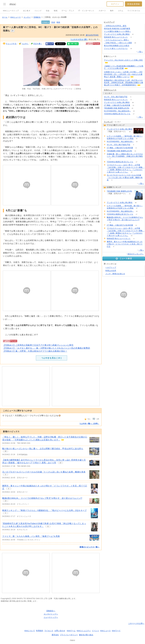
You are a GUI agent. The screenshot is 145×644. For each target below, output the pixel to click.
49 (135, 43)
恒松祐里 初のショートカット (116, 37)
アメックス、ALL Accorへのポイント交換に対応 (123, 60)
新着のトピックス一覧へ (89, 547)
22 (134, 111)
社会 (48, 11)
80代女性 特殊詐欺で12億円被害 (117, 29)
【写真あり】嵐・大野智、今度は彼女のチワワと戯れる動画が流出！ (35, 351)
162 (132, 40)
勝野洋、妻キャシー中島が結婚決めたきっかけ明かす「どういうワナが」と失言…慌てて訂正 (125, 244)
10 (132, 172)
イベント (95, 631)
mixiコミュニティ (84, 631)
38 (133, 102)
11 (133, 105)
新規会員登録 (134, 4)
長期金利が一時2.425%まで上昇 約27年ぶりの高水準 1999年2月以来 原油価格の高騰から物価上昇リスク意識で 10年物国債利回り (124, 83)
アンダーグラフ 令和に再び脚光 (117, 34)
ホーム (5, 17)
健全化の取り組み (86, 635)
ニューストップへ (51, 617)
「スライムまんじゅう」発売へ (116, 40)
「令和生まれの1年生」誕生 (115, 26)
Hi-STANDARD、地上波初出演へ (117, 111)
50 (133, 46)
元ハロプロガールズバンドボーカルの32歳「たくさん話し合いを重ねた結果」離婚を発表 (44, 472)
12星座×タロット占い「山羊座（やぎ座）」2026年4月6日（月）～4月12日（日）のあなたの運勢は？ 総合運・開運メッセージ (123, 74)
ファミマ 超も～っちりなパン (116, 48)
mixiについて (30, 631)
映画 (58, 22)
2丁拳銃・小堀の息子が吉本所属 (117, 105)
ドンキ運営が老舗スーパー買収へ (117, 31)
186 (130, 26)
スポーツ (102, 11)
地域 (56, 11)
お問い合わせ (60, 631)
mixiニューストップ (11, 11)
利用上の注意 (111, 271)
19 (131, 49)
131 (134, 31)
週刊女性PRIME (92, 35)
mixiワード (116, 631)
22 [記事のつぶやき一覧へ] (60, 463)
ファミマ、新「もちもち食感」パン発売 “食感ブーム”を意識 (31, 536)
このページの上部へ (136, 623)
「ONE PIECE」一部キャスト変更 (118, 43)
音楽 (53, 22)
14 (110, 222)
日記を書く (38, 44)
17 (134, 114)
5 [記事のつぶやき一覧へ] (6, 475)
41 (132, 108)
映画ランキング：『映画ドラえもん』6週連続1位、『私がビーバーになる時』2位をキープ (44, 510)
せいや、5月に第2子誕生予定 (116, 97)
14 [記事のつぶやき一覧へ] (5, 501)
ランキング (108, 122)
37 (133, 34)
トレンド (38, 11)
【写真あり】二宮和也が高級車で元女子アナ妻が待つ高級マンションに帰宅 (38, 345)
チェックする (11, 44)
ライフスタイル (134, 11)
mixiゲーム (71, 631)
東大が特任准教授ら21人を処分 (117, 46)
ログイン (115, 4)
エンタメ (27, 11)
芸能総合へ (51, 611)
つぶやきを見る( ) (79, 39)
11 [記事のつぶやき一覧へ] (48, 526)
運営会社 (55, 635)
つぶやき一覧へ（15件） (89, 424)
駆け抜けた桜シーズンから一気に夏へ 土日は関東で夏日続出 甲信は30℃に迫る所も (43, 449)
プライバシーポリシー (69, 635)
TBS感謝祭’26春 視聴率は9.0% (117, 108)
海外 (112, 11)
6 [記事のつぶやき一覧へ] (9, 489)
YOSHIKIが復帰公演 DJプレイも (117, 114)
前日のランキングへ (136, 254)
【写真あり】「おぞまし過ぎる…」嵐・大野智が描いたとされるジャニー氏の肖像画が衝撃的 (46, 348)
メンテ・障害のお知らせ (115, 274)
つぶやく (25, 44)
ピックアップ (109, 22)
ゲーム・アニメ (68, 11)
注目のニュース (110, 90)
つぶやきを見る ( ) (52, 358)
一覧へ (140, 52)
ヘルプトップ (111, 267)
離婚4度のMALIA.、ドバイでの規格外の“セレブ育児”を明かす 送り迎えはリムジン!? (42, 498)
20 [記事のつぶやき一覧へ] (5, 451)
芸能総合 (37, 17)
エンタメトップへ (51, 614)
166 (133, 29)
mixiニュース (15, 17)
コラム (121, 11)
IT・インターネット (86, 11)
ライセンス (49, 631)
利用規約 (40, 631)
